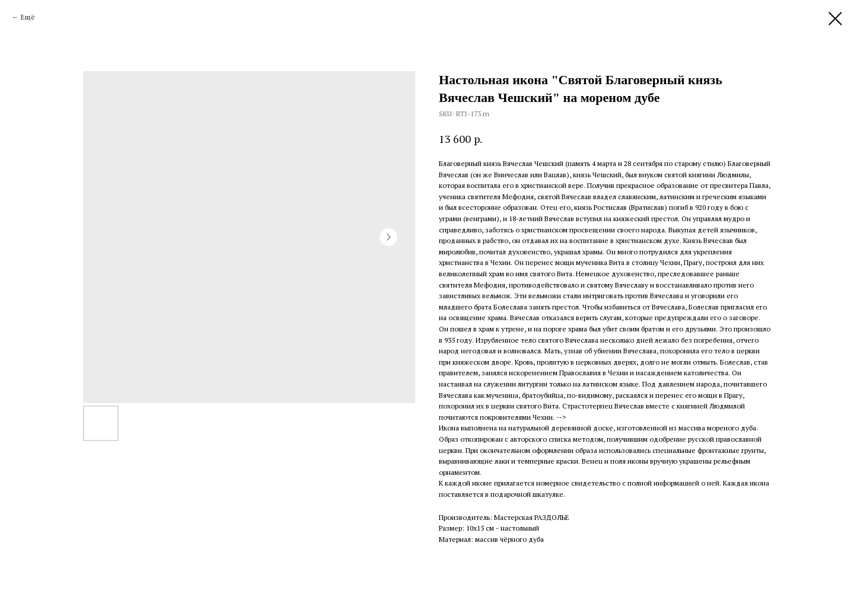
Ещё (28, 17)
